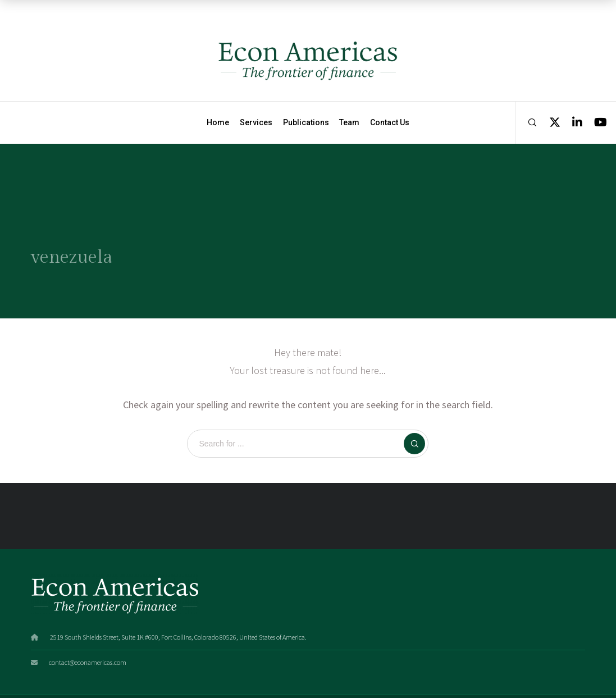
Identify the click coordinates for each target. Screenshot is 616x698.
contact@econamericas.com (88, 662)
